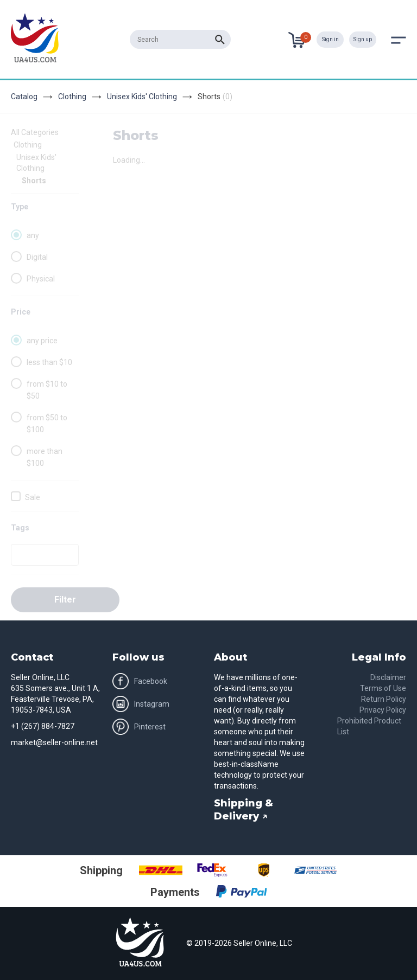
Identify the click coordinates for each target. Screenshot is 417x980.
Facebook (140, 681)
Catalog (24, 97)
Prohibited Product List (369, 726)
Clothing (72, 97)
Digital (37, 257)
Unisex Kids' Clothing (142, 97)
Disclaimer (388, 677)
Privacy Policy (383, 710)
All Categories (35, 132)
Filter (65, 600)
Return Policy (384, 699)
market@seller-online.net (54, 742)
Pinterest (139, 727)
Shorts (34, 181)
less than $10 (49, 362)
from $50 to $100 (47, 424)
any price (42, 341)
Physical (41, 279)
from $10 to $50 (47, 390)
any (33, 235)
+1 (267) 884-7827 (43, 726)
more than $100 (45, 457)
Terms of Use (383, 688)
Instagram (141, 704)
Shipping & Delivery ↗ (244, 810)
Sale (33, 497)
